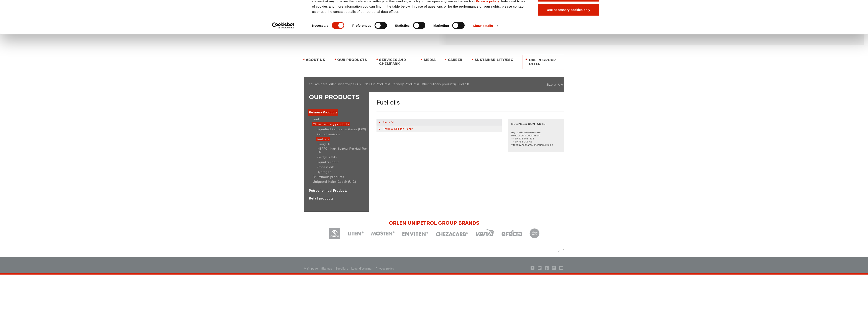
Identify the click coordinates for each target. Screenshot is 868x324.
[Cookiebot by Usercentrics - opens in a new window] (283, 86)
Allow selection (568, 56)
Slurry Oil (324, 144)
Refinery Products (323, 112)
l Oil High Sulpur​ (398, 129)
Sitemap (327, 269)
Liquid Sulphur (328, 162)
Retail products (321, 198)
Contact (427, 11)
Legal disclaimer (362, 269)
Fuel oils (323, 139)
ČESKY (439, 11)
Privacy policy (487, 62)
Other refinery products (331, 124)
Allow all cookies (568, 42)
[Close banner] (606, 37)
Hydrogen (324, 172)
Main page (311, 269)
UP (560, 251)
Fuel (316, 119)
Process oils (325, 167)
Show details (483, 86)
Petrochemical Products (328, 191)
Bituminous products (328, 177)
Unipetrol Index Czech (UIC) (334, 182)
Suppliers (342, 269)
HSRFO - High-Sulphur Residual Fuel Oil (343, 150)
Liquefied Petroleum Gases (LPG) (341, 129)
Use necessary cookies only (569, 70)
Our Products (334, 97)
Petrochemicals (328, 134)
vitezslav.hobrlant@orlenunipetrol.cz (532, 145)
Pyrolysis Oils (327, 157)
